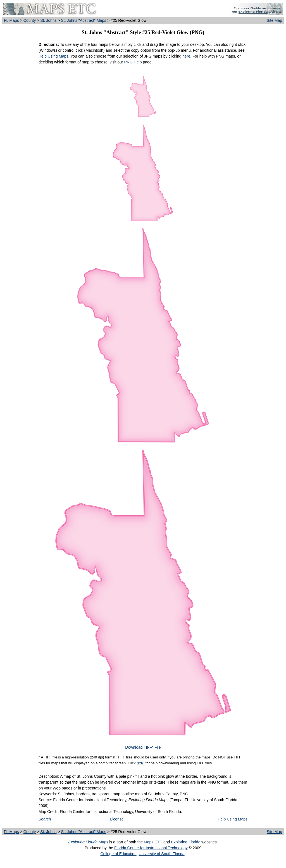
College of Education (118, 854)
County (30, 20)
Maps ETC (153, 842)
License (117, 819)
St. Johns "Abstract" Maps (84, 20)
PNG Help (133, 62)
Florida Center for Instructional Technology (151, 848)
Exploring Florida (186, 842)
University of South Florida (161, 854)
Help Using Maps (53, 56)
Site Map (274, 20)
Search (45, 819)
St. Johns (48, 20)
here (186, 56)
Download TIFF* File (143, 747)
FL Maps (11, 20)
